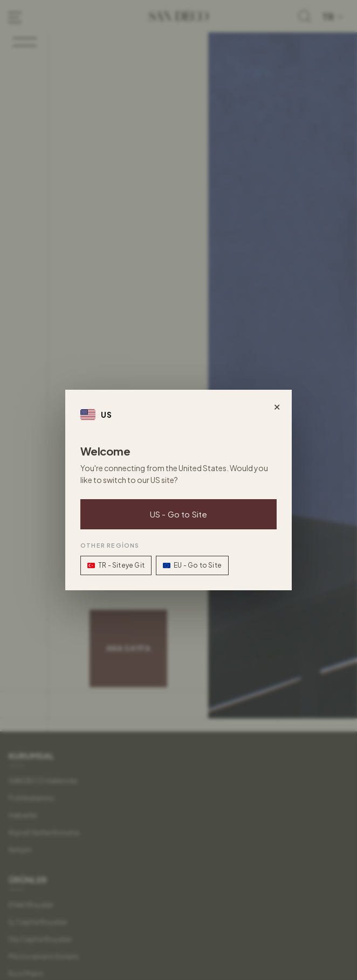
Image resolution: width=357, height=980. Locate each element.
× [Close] (277, 405)
